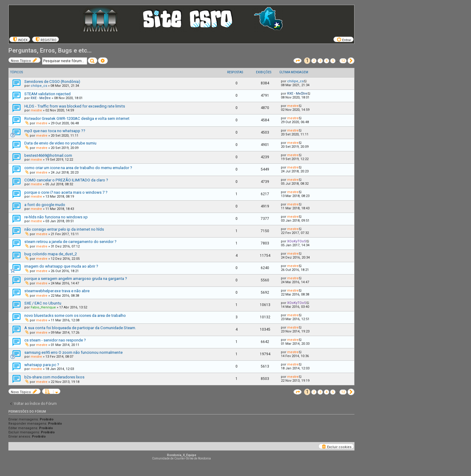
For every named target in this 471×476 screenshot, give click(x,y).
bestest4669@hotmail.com (48, 155)
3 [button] (320, 61)
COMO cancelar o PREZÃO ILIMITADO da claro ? (66, 180)
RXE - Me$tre (41, 98)
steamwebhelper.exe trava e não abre (57, 291)
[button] (298, 61)
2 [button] (314, 61)
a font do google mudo (45, 205)
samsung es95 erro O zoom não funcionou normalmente (73, 352)
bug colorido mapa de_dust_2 (51, 254)
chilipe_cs (39, 86)
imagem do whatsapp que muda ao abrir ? (61, 266)
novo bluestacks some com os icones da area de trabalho (75, 315)
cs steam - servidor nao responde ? (55, 340)
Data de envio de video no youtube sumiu (60, 143)
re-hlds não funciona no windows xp (56, 217)
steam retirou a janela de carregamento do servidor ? (70, 242)
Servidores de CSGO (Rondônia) (52, 82)
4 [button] (327, 61)
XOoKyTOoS (297, 241)
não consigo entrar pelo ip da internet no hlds (64, 229)
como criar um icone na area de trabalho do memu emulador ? (78, 168)
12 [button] (343, 61)
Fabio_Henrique (43, 307)
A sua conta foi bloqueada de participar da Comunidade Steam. (80, 328)
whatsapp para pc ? (42, 365)
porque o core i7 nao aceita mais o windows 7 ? (66, 192)
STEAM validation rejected (47, 94)
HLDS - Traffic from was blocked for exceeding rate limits (75, 106)
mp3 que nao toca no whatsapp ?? (55, 131)
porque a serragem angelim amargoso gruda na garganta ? (76, 279)
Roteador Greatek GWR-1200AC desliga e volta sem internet (77, 118)
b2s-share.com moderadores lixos (54, 377)
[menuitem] (20, 39)
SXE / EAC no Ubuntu (43, 303)
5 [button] (333, 61)
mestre (36, 110)
